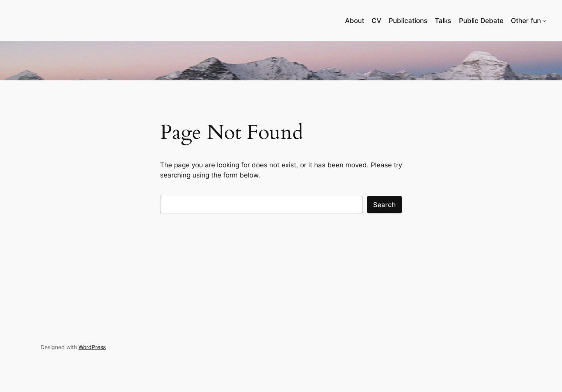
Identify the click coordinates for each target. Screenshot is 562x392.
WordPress (92, 347)
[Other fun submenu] (544, 21)
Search (384, 205)
